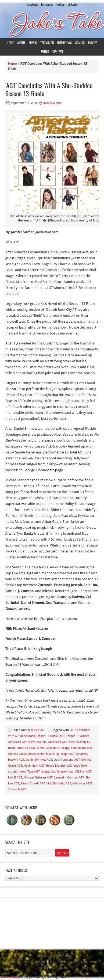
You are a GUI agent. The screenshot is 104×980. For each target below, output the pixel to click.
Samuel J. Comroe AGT (69, 778)
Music (33, 42)
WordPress (47, 968)
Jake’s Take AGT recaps (34, 772)
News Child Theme (49, 962)
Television (47, 42)
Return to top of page (55, 956)
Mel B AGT (15, 778)
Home (10, 42)
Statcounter (9, 977)
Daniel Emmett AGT (39, 760)
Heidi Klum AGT (34, 766)
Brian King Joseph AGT (60, 754)
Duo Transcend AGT (67, 760)
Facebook (32, 4)
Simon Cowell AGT (33, 783)
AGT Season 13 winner (74, 736)
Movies (93, 42)
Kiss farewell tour (62, 772)
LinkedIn (73, 4)
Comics (80, 42)
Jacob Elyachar (52, 103)
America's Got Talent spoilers (27, 742)
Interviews (64, 42)
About (21, 42)
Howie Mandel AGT (59, 766)
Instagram (47, 4)
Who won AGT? (83, 783)
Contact (58, 51)
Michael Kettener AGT (38, 778)
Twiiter (60, 4)
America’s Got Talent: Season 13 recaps (43, 748)
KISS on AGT (83, 772)
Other (45, 51)
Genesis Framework (83, 962)
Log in (62, 968)
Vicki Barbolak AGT (59, 783)
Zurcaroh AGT (17, 789)
